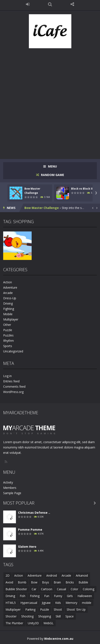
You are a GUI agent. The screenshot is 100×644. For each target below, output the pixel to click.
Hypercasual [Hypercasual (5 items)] (29, 603)
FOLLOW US (72, 4)
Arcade (8, 293)
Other (7, 325)
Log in (7, 376)
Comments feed (14, 387)
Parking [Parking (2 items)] (30, 609)
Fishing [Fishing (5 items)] (35, 596)
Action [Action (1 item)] (19, 575)
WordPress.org (13, 392)
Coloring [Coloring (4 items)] (89, 589)
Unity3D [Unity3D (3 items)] (33, 623)
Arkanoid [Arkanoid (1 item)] (82, 575)
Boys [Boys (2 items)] (46, 582)
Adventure (10, 287)
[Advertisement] (50, 101)
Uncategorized (13, 351)
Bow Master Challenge (42, 208)
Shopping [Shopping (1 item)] (45, 616)
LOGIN (28, 4)
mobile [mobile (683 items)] (87, 603)
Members (10, 488)
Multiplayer (11, 319)
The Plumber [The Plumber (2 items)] (14, 623)
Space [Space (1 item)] (70, 616)
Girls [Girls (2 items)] (70, 596)
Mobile (8, 314)
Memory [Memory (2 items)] (71, 603)
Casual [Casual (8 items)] (61, 589)
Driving (8, 303)
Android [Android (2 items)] (52, 575)
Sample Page (12, 493)
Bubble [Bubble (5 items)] (83, 582)
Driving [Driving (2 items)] (10, 596)
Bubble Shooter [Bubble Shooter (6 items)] (16, 589)
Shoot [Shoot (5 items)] (58, 609)
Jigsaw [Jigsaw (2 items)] (46, 603)
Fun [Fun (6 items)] (47, 596)
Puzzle (8, 330)
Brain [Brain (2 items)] (57, 582)
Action (8, 282)
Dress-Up (10, 298)
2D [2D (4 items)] (8, 575)
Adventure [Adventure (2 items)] (35, 575)
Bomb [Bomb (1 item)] (22, 582)
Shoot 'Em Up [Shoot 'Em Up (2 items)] (76, 609)
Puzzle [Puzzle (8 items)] (45, 609)
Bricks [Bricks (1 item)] (70, 582)
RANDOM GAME (52, 175)
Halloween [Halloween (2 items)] (85, 596)
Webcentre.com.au (59, 639)
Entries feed (11, 381)
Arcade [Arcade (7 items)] (66, 575)
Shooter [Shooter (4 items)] (11, 616)
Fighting (9, 309)
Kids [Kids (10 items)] (58, 603)
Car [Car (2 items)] (34, 589)
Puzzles (8, 335)
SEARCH (50, 4)
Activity (8, 482)
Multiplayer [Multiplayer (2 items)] (13, 609)
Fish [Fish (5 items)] (23, 596)
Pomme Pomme (30, 530)
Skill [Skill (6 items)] (58, 616)
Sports (8, 346)
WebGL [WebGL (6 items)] (49, 623)
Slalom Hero (27, 547)
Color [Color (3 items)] (74, 589)
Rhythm (8, 341)
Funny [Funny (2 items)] (58, 596)
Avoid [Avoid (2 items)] (9, 582)
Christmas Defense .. (34, 513)
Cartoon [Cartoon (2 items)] (47, 589)
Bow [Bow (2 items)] (34, 582)
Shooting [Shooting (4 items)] (27, 616)
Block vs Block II (82, 189)
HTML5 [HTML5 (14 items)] (11, 603)
